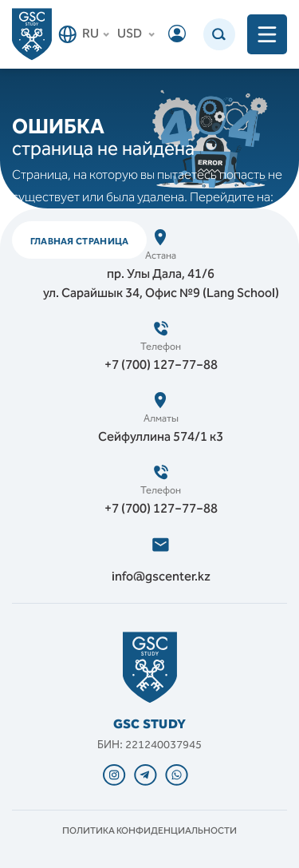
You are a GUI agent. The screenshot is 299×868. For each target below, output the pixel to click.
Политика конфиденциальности (149, 831)
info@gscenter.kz (161, 577)
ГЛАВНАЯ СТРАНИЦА (80, 242)
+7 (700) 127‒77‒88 (161, 366)
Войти (177, 34)
